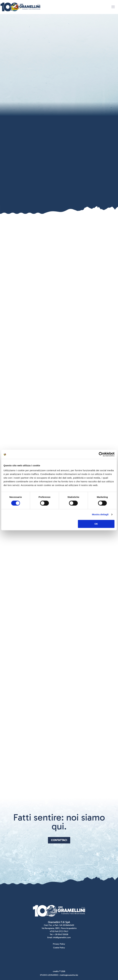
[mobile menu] (113, 7)
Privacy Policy (59, 944)
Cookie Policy (59, 948)
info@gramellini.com (62, 937)
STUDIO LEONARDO (49, 975)
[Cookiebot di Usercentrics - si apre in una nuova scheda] (101, 454)
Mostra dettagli (100, 514)
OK (96, 524)
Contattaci (59, 840)
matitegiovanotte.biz (69, 975)
